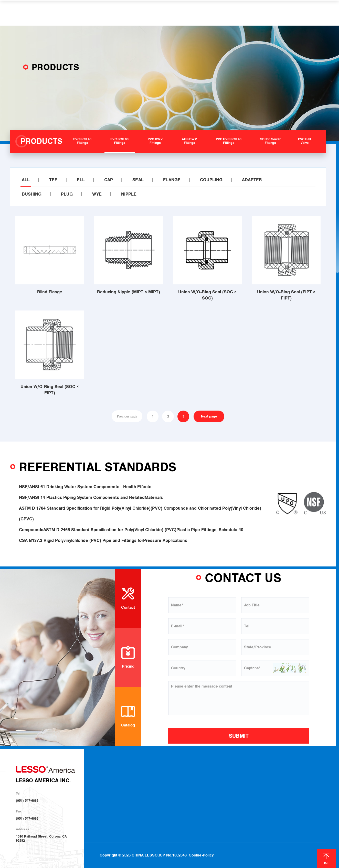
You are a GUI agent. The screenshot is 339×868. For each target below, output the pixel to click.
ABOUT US (95, 13)
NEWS (234, 13)
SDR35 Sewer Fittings (166, 808)
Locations (237, 782)
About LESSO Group (119, 781)
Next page (209, 416)
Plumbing (203, 775)
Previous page (127, 416)
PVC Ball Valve (161, 815)
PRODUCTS (127, 13)
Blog (280, 776)
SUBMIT (239, 736)
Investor (110, 796)
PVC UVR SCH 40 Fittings (168, 801)
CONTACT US (263, 13)
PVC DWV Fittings (163, 788)
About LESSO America (120, 775)
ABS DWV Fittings (163, 795)
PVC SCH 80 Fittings (165, 781)
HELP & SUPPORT (200, 13)
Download (237, 775)
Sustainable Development (123, 788)
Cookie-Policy (201, 844)
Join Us (235, 789)
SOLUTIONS (160, 13)
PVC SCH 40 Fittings (165, 775)
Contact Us (306, 775)
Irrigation (203, 782)
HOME (69, 13)
